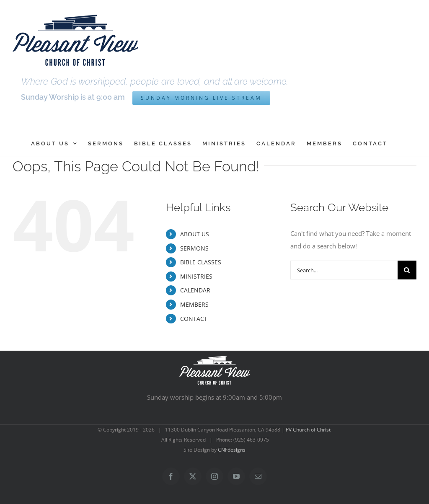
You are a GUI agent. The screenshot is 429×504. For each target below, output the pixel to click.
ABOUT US (195, 234)
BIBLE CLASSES (201, 262)
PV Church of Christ (308, 430)
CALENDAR (195, 290)
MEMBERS (194, 304)
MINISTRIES (196, 276)
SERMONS (194, 248)
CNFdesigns (232, 450)
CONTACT (194, 319)
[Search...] (344, 270)
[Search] (407, 270)
